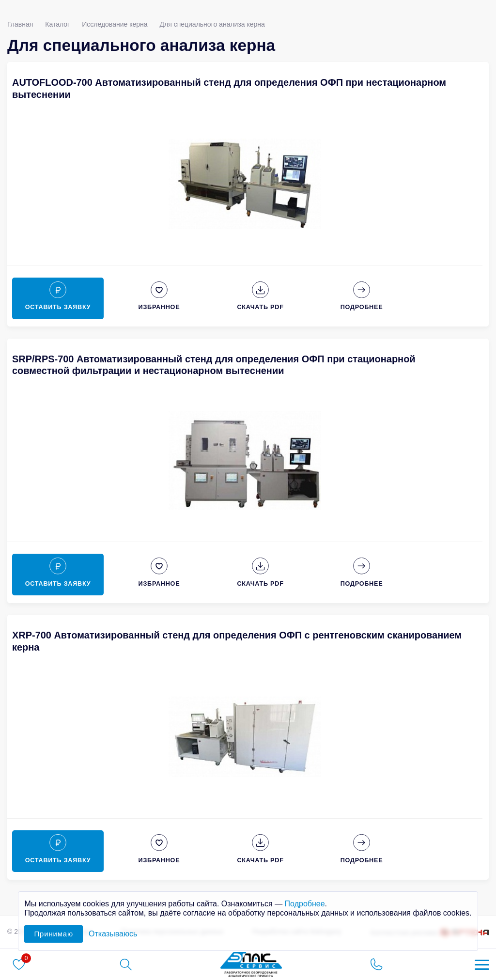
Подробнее (305, 904)
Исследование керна (115, 24)
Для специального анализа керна (212, 24)
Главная (20, 24)
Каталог (57, 24)
